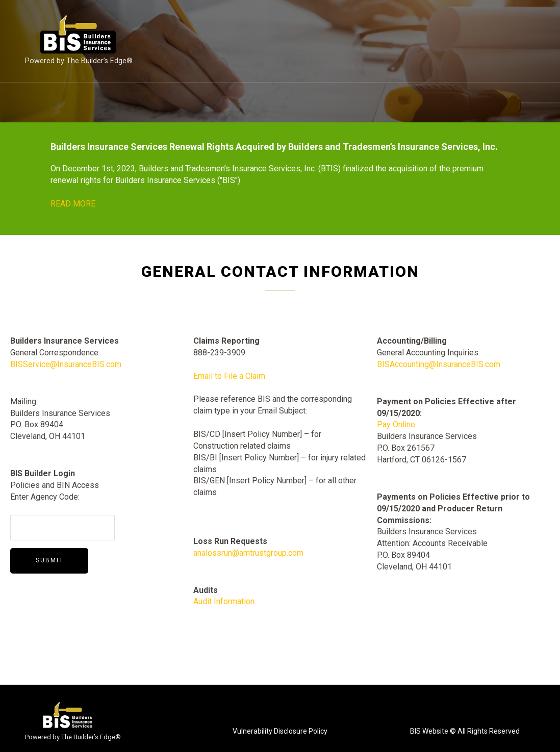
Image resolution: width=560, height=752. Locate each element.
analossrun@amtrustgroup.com (248, 553)
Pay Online (396, 424)
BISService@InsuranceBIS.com (66, 364)
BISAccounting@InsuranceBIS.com (439, 364)
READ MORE (73, 204)
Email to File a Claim (229, 376)
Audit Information (224, 601)
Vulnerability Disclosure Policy (280, 731)
